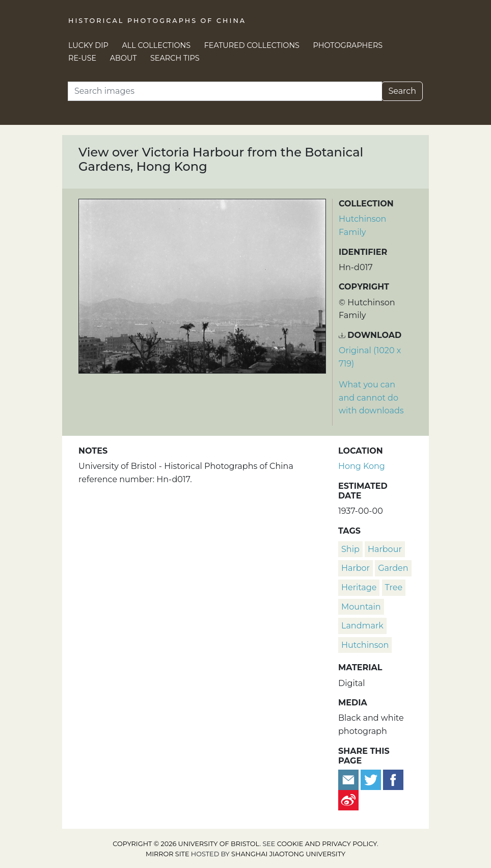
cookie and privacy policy (327, 844)
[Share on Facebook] (393, 779)
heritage (359, 587)
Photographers (348, 45)
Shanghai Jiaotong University (288, 854)
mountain (361, 607)
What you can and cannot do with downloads (371, 398)
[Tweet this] (372, 779)
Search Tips (175, 58)
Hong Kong (362, 466)
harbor (356, 568)
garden (393, 568)
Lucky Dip (88, 45)
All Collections (157, 45)
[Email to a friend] (349, 779)
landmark (362, 626)
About (124, 58)
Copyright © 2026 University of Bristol (186, 844)
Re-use (82, 58)
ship (350, 549)
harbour (385, 549)
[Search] (225, 91)
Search (402, 91)
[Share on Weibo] (348, 799)
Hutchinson (365, 645)
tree (394, 587)
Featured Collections (252, 45)
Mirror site (168, 854)
